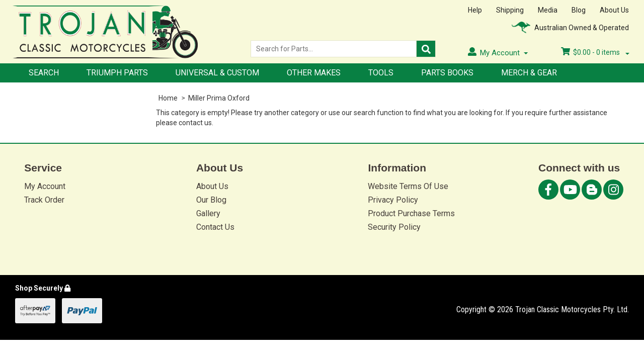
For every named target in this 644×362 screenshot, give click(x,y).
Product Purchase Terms (411, 213)
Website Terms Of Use (408, 186)
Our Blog (211, 200)
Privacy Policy (393, 200)
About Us (614, 10)
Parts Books (447, 73)
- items (595, 52)
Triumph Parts (117, 73)
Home (168, 98)
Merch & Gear (529, 73)
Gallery (208, 213)
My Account (45, 186)
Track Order (44, 200)
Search (44, 73)
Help (475, 10)
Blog (579, 10)
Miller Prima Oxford (219, 98)
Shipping (510, 10)
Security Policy (394, 227)
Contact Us (215, 227)
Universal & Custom (217, 73)
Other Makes (314, 73)
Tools (381, 73)
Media (548, 10)
